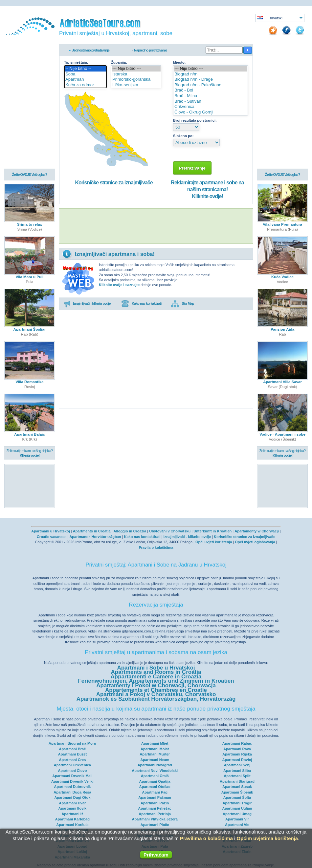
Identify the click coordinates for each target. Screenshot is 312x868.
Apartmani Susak (237, 787)
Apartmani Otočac (155, 787)
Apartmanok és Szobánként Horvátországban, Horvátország (156, 699)
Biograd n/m (211, 74)
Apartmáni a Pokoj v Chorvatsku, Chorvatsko (156, 694)
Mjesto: (179, 62)
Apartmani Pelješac (155, 808)
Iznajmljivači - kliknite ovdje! (88, 304)
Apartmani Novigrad (155, 765)
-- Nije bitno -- (85, 69)
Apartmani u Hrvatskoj (50, 531)
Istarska (136, 74)
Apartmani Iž (72, 814)
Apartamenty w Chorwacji (256, 531)
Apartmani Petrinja (155, 814)
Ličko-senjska (136, 85)
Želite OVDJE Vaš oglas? (30, 175)
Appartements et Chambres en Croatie (156, 690)
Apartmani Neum (155, 760)
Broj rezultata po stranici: (195, 120)
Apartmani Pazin (155, 803)
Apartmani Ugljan (237, 808)
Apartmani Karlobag (72, 819)
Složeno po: (183, 136)
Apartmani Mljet (155, 743)
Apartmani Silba (237, 771)
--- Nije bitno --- (136, 69)
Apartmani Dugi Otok (72, 797)
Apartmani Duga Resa (72, 792)
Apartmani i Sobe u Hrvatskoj (156, 668)
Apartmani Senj (237, 765)
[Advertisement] (156, 226)
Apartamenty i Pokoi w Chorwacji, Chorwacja (156, 685)
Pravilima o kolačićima (206, 838)
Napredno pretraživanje (150, 50)
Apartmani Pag (155, 792)
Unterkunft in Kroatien (212, 531)
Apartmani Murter (155, 754)
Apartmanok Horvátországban (95, 537)
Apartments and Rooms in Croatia (156, 672)
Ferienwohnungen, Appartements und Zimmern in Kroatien (156, 681)
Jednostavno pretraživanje (91, 50)
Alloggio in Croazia (130, 531)
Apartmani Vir (237, 819)
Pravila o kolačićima (156, 548)
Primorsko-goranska (136, 80)
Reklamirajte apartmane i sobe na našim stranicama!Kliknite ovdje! (207, 189)
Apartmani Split (237, 776)
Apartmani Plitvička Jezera (155, 819)
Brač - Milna (211, 96)
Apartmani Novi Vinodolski (155, 771)
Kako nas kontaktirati (141, 304)
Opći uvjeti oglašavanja (255, 542)
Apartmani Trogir (237, 803)
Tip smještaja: (76, 62)
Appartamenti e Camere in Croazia (156, 677)
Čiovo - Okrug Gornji (211, 112)
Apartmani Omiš (155, 776)
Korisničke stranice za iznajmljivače (114, 183)
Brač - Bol (211, 90)
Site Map (182, 304)
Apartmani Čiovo (72, 771)
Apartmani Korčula (72, 825)
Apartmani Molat (155, 749)
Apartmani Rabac (237, 743)
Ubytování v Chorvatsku (170, 531)
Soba (85, 74)
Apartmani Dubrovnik (72, 787)
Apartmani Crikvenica (72, 765)
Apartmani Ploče (155, 825)
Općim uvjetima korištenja (267, 838)
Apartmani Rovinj (237, 760)
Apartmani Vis (237, 825)
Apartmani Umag (237, 814)
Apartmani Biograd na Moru (72, 743)
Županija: (119, 62)
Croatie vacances (52, 537)
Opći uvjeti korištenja (214, 542)
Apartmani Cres (72, 760)
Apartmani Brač (72, 749)
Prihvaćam (156, 855)
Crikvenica (211, 107)
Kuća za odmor (85, 85)
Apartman (85, 80)
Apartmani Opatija (155, 781)
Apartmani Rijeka (237, 754)
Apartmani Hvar (72, 803)
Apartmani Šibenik (237, 792)
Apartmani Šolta (237, 797)
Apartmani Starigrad (237, 781)
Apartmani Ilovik (73, 808)
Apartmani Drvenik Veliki (72, 781)
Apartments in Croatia (92, 531)
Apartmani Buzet (72, 754)
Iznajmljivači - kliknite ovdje (187, 537)
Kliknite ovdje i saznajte (119, 285)
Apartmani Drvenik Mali (72, 776)
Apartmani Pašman (155, 797)
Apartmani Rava (237, 749)
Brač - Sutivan (211, 102)
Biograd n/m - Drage (211, 80)
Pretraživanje (192, 168)
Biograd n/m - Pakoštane (211, 85)
